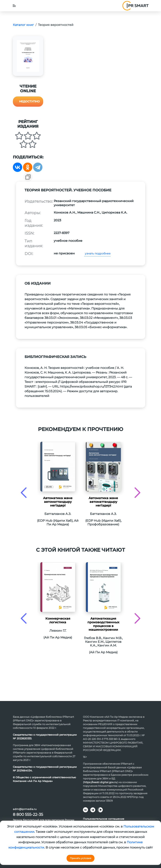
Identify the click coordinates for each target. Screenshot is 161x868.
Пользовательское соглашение (104, 819)
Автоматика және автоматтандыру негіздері (58, 502)
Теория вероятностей (56, 25)
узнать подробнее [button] (97, 253)
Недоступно (29, 101)
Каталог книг (23, 25)
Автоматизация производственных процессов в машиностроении (103, 624)
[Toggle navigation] (14, 6)
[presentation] (24, 493)
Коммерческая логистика (58, 620)
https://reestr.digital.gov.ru (100, 782)
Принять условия (80, 858)
